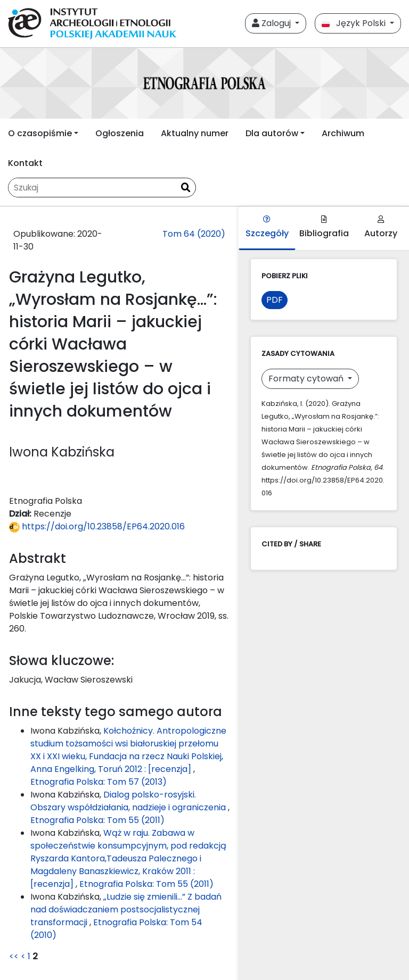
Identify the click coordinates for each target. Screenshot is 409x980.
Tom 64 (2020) (194, 234)
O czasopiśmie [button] (40, 133)
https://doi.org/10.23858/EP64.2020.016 (97, 526)
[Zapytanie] (92, 188)
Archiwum (343, 133)
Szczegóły (267, 227)
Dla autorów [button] (272, 133)
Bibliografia (324, 227)
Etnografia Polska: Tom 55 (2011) (97, 820)
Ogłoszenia (120, 133)
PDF (275, 300)
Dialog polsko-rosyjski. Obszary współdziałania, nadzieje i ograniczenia (129, 801)
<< (14, 956)
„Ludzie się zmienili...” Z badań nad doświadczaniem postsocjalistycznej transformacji (126, 910)
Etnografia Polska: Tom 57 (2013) (99, 782)
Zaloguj (272, 23)
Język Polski (355, 23)
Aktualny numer (195, 133)
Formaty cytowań (307, 379)
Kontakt (25, 163)
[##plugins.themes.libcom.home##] (204, 83)
